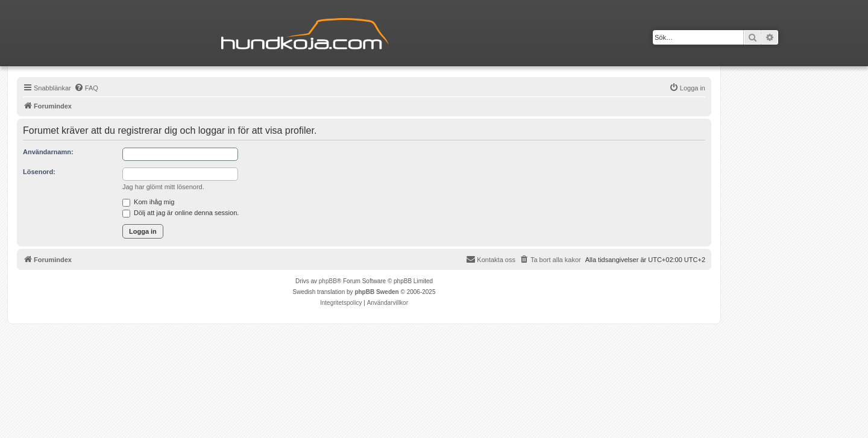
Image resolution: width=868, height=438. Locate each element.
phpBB (328, 281)
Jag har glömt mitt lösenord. (163, 187)
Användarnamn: (48, 152)
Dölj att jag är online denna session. (181, 213)
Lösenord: (39, 172)
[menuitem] (86, 88)
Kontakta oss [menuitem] (491, 259)
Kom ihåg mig (148, 202)
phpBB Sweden (376, 292)
